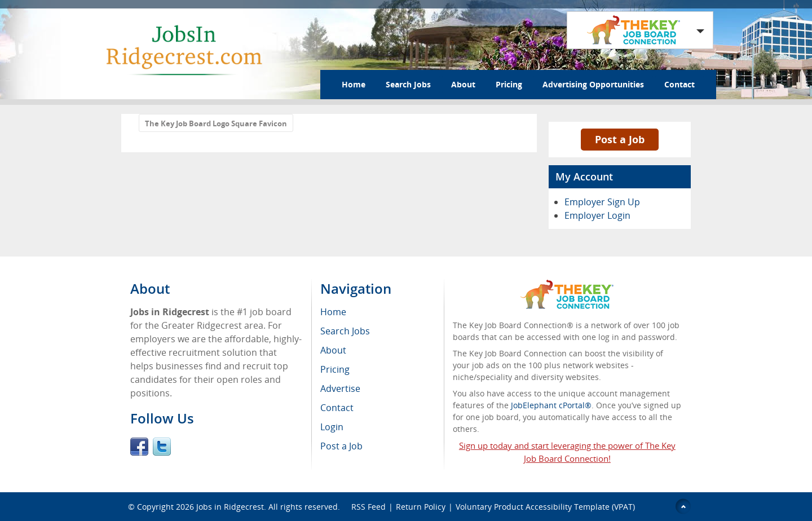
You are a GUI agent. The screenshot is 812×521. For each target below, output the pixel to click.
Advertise (340, 388)
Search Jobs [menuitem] (345, 331)
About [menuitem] (333, 350)
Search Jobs (408, 84)
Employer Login (597, 215)
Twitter (162, 447)
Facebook (139, 447)
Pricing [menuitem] (335, 369)
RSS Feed (369, 507)
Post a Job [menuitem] (341, 446)
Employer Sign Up (602, 202)
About (463, 84)
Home (354, 84)
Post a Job (620, 139)
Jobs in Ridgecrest (230, 507)
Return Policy (421, 507)
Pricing (509, 84)
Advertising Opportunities (593, 84)
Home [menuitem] (333, 312)
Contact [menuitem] (337, 408)
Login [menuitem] (332, 427)
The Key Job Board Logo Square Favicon (216, 123)
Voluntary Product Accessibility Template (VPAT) (545, 507)
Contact (679, 84)
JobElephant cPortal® (551, 405)
